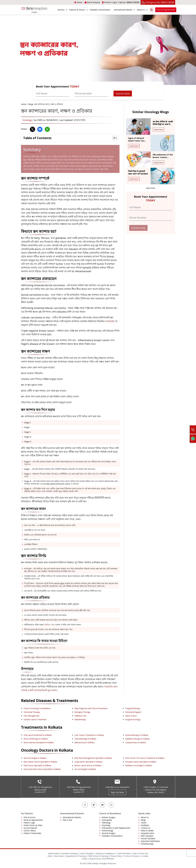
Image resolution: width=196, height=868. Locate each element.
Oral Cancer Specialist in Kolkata (37, 765)
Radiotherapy (80, 719)
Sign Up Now (117, 792)
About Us (142, 10)
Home (78, 2)
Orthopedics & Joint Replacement (116, 828)
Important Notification (150, 841)
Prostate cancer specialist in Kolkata (141, 762)
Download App (147, 844)
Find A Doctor (30, 817)
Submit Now (123, 94)
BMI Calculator (147, 836)
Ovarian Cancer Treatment (35, 719)
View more (151, 188)
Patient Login (110, 2)
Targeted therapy (133, 708)
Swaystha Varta (147, 833)
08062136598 (40, 790)
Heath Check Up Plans (33, 825)
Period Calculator (148, 838)
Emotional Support (133, 712)
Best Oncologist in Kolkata (35, 758)
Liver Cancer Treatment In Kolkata (89, 735)
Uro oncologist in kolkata (85, 769)
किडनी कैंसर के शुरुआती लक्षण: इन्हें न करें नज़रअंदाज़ (138, 172)
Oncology (27, 120)
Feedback (145, 825)
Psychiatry (106, 825)
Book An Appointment (33, 820)
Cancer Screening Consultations (37, 708)
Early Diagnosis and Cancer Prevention (91, 708)
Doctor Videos (30, 831)
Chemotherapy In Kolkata (85, 739)
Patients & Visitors (79, 10)
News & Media (147, 831)
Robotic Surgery (109, 817)
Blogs (31, 104)
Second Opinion (30, 828)
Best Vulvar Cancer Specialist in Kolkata (40, 762)
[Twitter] (94, 805)
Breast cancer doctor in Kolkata (88, 765)
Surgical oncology (133, 719)
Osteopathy (107, 820)
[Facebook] (85, 805)
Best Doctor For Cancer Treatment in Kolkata (145, 758)
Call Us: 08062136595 (129, 2)
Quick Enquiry (92, 2)
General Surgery (109, 833)
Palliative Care (80, 716)
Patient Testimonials (32, 833)
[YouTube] (102, 805)
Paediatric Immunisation (100, 10)
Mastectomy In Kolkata (84, 742)
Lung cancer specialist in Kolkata (88, 762)
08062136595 (79, 790)
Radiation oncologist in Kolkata (139, 765)
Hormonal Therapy (32, 712)
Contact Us (146, 828)
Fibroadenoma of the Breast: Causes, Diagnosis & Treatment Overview (163, 159)
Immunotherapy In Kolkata (137, 735)
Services (63, 10)
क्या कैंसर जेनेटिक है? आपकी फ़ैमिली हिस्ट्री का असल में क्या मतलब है (163, 124)
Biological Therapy (82, 712)
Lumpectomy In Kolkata (135, 742)
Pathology (106, 823)
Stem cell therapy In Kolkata (36, 739)
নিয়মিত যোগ (49, 625)
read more (158, 129)
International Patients (125, 10)
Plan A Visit (67, 820)
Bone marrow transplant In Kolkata (39, 742)
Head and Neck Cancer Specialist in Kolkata (42, 769)
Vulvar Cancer (131, 716)
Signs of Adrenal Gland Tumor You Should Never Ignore (138, 141)
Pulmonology (107, 831)
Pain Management (31, 716)
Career (144, 823)
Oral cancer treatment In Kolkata (38, 735)
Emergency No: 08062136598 (160, 2)
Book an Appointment (166, 10)
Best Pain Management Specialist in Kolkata (93, 758)
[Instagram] (111, 805)
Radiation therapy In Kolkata (137, 739)
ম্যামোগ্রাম (110, 321)
